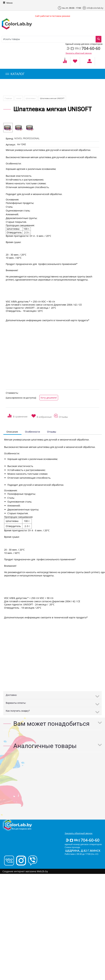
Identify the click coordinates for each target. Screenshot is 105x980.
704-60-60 (82, 840)
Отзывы (52, 432)
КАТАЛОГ (15, 74)
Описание (12, 432)
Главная (8, 98)
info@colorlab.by (93, 8)
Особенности (33, 432)
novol (19, 98)
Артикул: (11, 145)
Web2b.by (42, 871)
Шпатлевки (31, 98)
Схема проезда (72, 847)
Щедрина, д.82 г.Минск (83, 851)
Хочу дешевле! (49, 398)
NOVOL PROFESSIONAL (27, 138)
